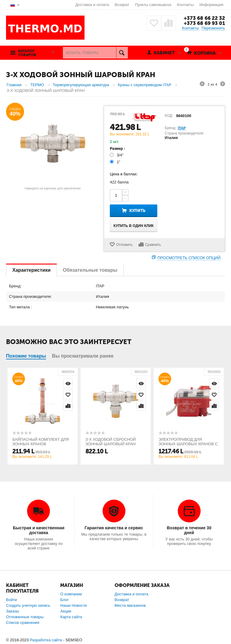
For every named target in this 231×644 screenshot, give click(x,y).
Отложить (124, 245)
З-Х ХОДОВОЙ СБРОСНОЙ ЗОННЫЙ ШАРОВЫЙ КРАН (111, 442)
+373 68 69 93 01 (204, 23)
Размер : (117, 149)
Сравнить (153, 245)
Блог (64, 600)
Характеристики (31, 270)
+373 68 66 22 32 (204, 18)
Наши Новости (73, 605)
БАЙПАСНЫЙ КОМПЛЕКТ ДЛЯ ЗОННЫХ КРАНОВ (41, 442)
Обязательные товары (90, 270)
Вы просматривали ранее (83, 356)
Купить (137, 211)
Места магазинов (130, 605)
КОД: (169, 116)
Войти (11, 600)
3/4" (117, 155)
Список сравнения (23, 623)
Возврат (122, 5)
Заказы (12, 611)
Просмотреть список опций (189, 258)
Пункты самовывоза (153, 5)
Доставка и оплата (92, 5)
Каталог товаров (27, 53)
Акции (66, 611)
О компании (71, 594)
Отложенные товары (25, 617)
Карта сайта (71, 617)
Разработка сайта (46, 640)
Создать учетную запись (28, 605)
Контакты (185, 5)
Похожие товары (26, 356)
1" (115, 162)
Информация (211, 5)
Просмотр (68, 383)
